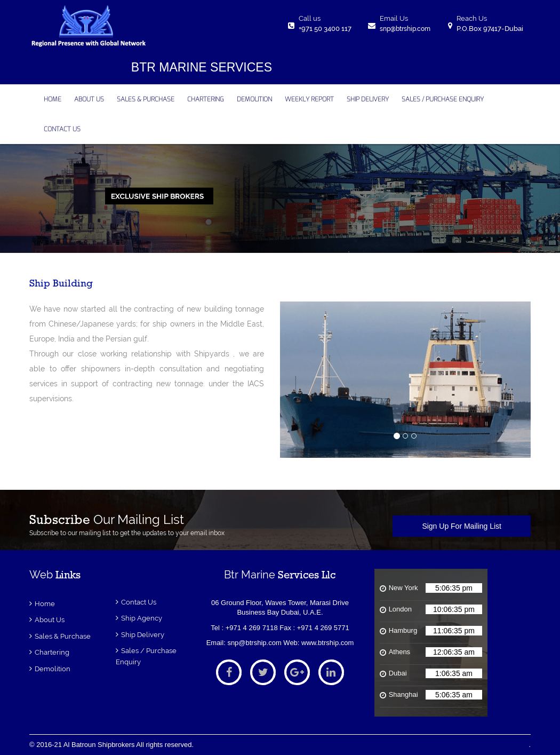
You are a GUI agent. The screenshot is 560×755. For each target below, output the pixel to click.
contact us (62, 129)
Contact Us (139, 602)
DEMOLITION (254, 99)
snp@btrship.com (405, 29)
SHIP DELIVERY (368, 99)
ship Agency (142, 618)
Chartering (52, 652)
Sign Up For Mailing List (462, 526)
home (53, 99)
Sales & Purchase (146, 99)
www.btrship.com (327, 643)
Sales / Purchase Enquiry (443, 99)
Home (45, 604)
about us (89, 99)
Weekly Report (309, 99)
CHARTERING (206, 99)
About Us (50, 620)
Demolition (53, 669)
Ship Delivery (143, 635)
